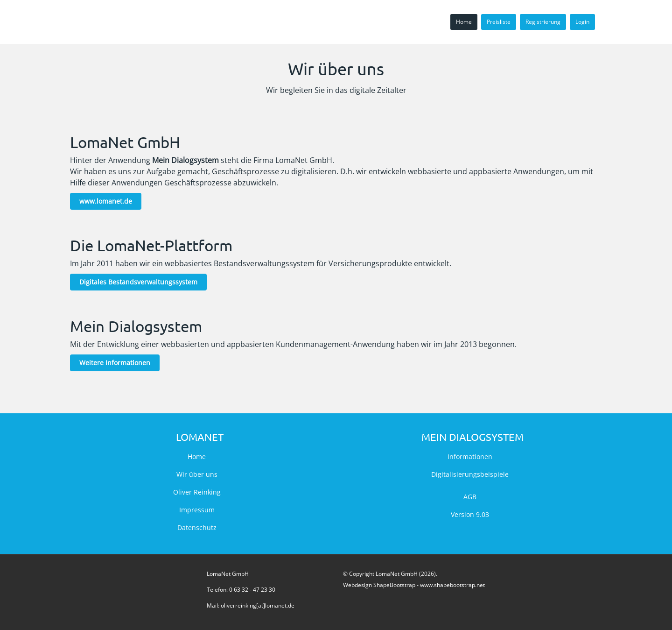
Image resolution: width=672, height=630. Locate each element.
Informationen (470, 457)
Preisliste (499, 22)
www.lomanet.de (106, 201)
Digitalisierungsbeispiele (470, 474)
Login (582, 22)
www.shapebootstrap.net (452, 585)
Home (464, 22)
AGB (470, 497)
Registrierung (543, 22)
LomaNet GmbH (228, 574)
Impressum (197, 510)
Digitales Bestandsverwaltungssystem (138, 282)
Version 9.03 (470, 514)
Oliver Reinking (197, 492)
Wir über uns (197, 474)
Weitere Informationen (115, 363)
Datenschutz (197, 527)
